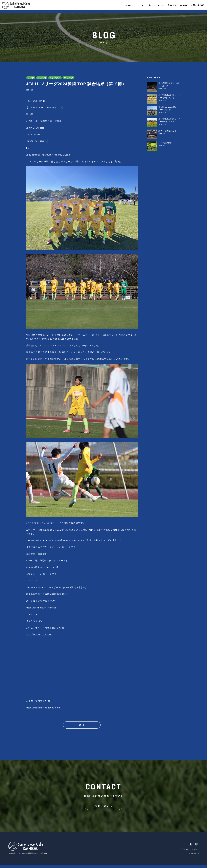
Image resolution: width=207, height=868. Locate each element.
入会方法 (170, 7)
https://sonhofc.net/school (41, 608)
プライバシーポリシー (190, 852)
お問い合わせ (195, 7)
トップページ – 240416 (39, 634)
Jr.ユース (157, 7)
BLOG (181, 7)
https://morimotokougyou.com (43, 708)
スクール (144, 7)
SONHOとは (129, 7)
